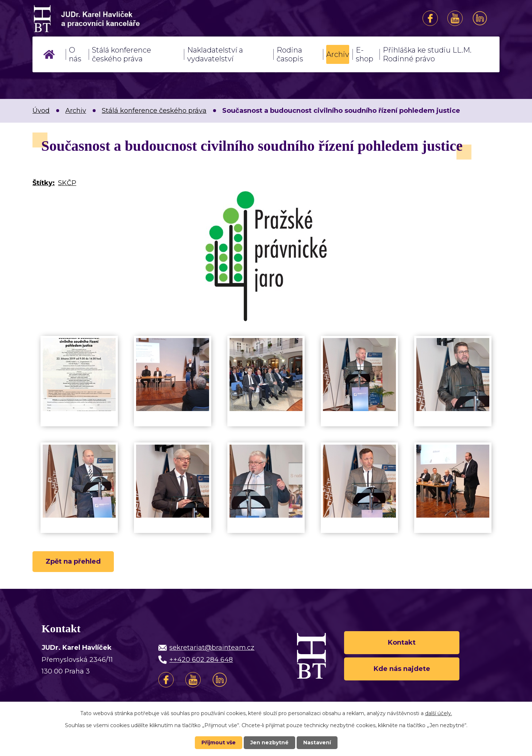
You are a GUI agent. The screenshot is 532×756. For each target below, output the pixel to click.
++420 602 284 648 (201, 660)
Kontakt (402, 642)
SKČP (67, 183)
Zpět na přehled (73, 561)
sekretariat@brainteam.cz (212, 648)
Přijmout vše (219, 742)
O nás (75, 54)
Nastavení (317, 742)
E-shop (365, 54)
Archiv (338, 54)
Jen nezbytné (269, 742)
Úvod (49, 54)
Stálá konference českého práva (122, 54)
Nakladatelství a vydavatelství (215, 54)
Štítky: (44, 183)
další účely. (439, 713)
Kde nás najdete (402, 669)
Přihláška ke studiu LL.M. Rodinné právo (427, 54)
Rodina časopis (290, 54)
